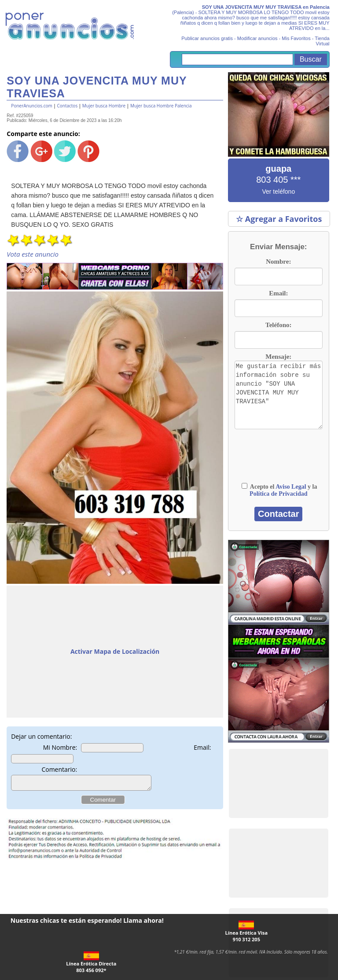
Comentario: (59, 769)
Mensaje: (278, 357)
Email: (202, 747)
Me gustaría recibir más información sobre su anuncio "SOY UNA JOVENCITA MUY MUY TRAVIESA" (279, 395)
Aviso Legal (291, 487)
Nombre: (278, 262)
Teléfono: (278, 325)
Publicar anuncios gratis (207, 38)
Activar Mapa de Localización (115, 651)
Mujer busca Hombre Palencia (161, 106)
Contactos (67, 106)
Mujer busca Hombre (104, 106)
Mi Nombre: (60, 747)
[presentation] (278, 456)
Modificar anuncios (257, 38)
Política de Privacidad (278, 494)
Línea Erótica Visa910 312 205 (246, 932)
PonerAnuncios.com (31, 106)
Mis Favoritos (296, 38)
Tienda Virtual (322, 41)
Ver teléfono (278, 192)
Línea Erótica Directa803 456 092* (91, 962)
